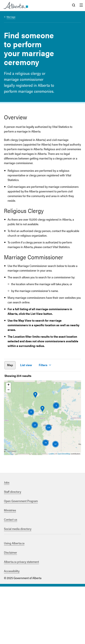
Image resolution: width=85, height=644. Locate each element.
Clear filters (60, 424)
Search (74, 5)
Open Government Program (21, 558)
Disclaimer (10, 610)
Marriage (11, 17)
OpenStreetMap (64, 511)
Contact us (11, 577)
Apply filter (25, 424)
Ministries (10, 568)
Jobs (7, 540)
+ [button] (8, 442)
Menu (81, 5)
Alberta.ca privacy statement (21, 619)
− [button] (8, 448)
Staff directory (13, 549)
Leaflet (51, 511)
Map (10, 365)
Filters (43, 365)
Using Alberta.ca (14, 601)
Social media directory (18, 586)
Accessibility (12, 628)
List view (26, 365)
